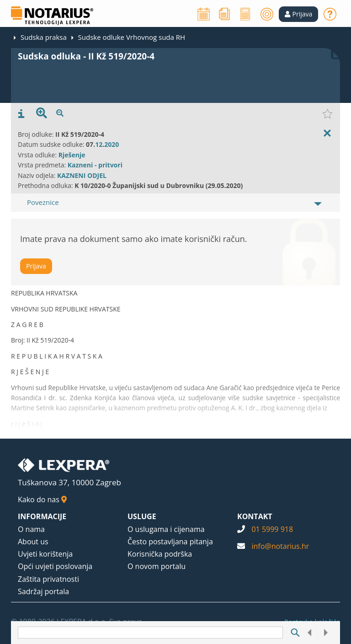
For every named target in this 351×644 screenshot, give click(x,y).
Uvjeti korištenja (45, 554)
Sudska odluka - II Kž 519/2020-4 (86, 56)
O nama (31, 529)
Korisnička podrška (160, 554)
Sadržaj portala (43, 591)
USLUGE (142, 516)
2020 (112, 144)
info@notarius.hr (280, 546)
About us (33, 542)
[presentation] (21, 114)
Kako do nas (42, 499)
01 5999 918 (272, 529)
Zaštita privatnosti (48, 579)
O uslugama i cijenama (166, 529)
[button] (299, 14)
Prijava (36, 266)
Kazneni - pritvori (95, 165)
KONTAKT (255, 516)
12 (99, 144)
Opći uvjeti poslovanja (55, 566)
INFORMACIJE (42, 516)
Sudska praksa (44, 37)
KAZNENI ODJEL (82, 175)
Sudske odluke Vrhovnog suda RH (132, 37)
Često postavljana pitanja (170, 542)
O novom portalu (157, 566)
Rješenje (72, 155)
